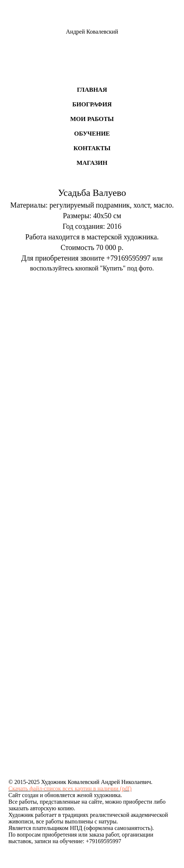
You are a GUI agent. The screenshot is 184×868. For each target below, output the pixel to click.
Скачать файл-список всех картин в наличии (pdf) (70, 789)
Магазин (92, 163)
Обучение (92, 134)
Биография (92, 104)
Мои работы (92, 119)
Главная (92, 90)
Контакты (92, 148)
